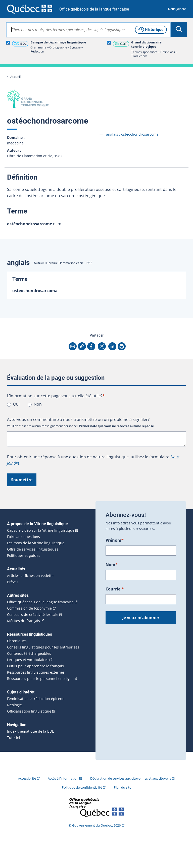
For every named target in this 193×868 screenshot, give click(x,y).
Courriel (115, 589)
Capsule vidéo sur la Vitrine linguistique (41, 530)
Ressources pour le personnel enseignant (42, 679)
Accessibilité (27, 778)
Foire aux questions (23, 537)
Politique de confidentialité (82, 787)
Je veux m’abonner (141, 618)
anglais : (132, 134)
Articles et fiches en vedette (30, 576)
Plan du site (123, 787)
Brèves (13, 582)
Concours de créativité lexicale (33, 615)
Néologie (14, 705)
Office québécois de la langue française (94, 9)
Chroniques (17, 641)
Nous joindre (177, 9)
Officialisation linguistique (29, 711)
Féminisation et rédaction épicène (36, 699)
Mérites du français (23, 621)
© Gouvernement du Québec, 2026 (95, 825)
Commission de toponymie (29, 608)
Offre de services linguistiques (33, 549)
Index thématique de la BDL (30, 731)
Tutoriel (14, 738)
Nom (112, 565)
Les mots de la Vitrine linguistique (36, 543)
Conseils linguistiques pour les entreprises (43, 647)
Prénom (115, 540)
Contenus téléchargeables (29, 654)
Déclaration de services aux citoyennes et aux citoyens (131, 778)
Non (38, 404)
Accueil (15, 77)
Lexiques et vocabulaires (28, 660)
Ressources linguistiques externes (36, 672)
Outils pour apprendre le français (35, 666)
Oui (16, 404)
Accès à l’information (63, 778)
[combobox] (88, 30)
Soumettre (22, 480)
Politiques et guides (24, 556)
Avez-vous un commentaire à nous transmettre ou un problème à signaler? (78, 419)
